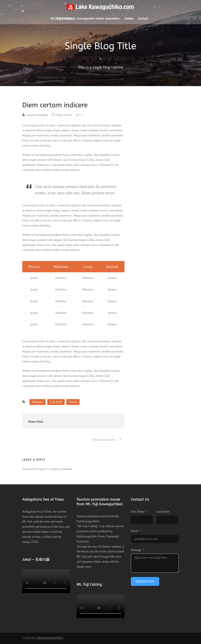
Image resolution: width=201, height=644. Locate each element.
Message (136, 550)
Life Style (56, 402)
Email (134, 531)
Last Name (163, 512)
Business (38, 402)
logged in (44, 469)
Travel (73, 402)
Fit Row (68, 115)
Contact (143, 19)
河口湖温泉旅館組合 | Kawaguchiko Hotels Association (85, 19)
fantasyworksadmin (37, 115)
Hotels (129, 19)
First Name (137, 512)
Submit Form (145, 581)
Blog (59, 115)
